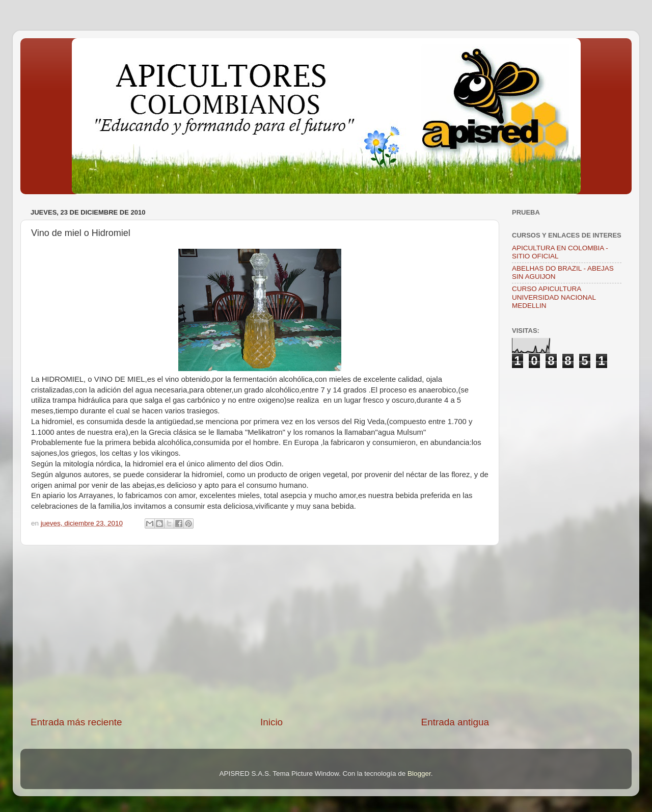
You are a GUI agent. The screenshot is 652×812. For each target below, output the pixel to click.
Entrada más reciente (76, 722)
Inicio (271, 722)
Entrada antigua (455, 722)
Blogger (419, 774)
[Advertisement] (260, 631)
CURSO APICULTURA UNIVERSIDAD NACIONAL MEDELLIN (554, 297)
